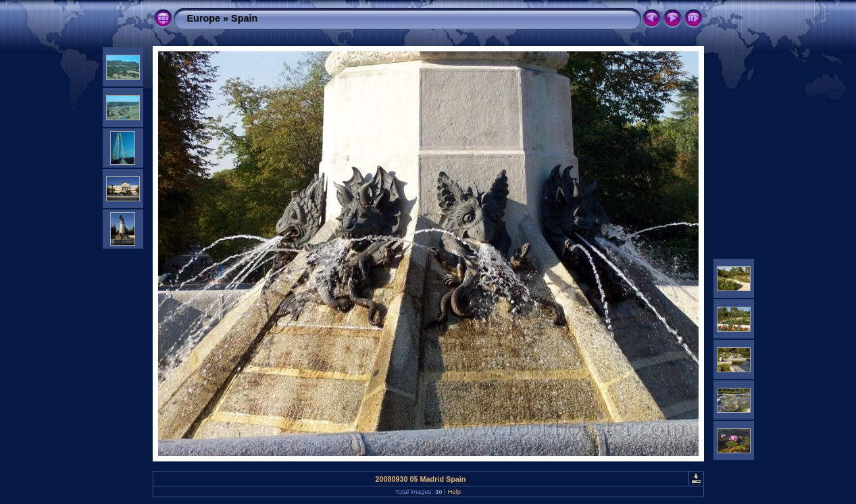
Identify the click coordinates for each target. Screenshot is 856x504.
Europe (204, 18)
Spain (244, 18)
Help (454, 492)
